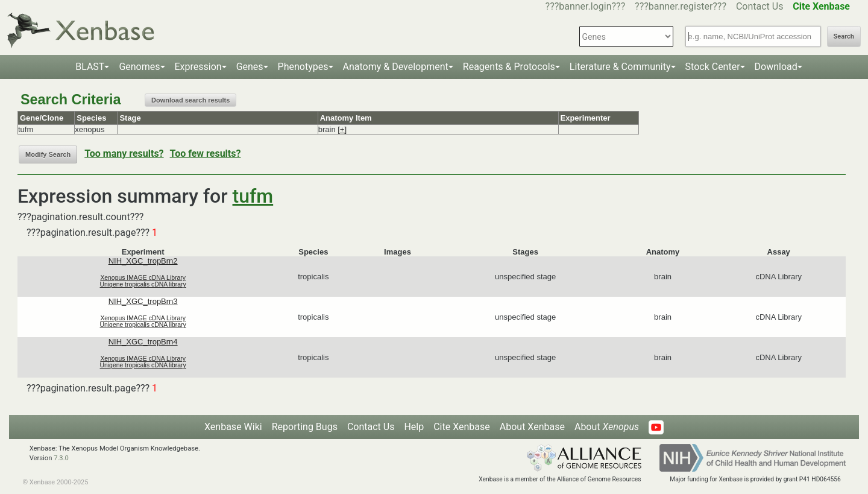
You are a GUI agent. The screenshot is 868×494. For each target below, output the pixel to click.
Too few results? (206, 154)
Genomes (139, 67)
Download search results (190, 100)
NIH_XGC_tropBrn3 (143, 301)
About (607, 427)
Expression (198, 67)
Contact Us (760, 6)
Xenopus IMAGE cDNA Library (143, 278)
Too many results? (124, 154)
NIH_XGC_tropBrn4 (143, 342)
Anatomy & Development (396, 67)
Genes (250, 67)
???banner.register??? (681, 6)
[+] (342, 129)
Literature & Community (620, 67)
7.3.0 (61, 458)
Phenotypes (303, 67)
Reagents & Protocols (509, 67)
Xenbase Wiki (233, 427)
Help (414, 427)
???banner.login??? (586, 6)
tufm (253, 196)
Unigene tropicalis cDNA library (143, 284)
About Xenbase (532, 427)
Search (844, 36)
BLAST (90, 67)
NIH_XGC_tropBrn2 (143, 261)
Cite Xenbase (462, 427)
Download (776, 67)
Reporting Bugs (305, 427)
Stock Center (713, 67)
